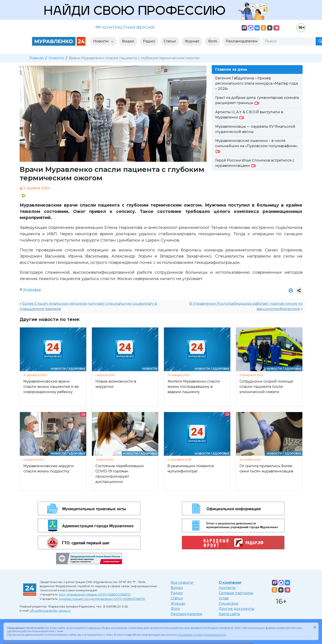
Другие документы (237, 609)
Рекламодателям (187, 614)
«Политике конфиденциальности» (202, 635)
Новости (56, 58)
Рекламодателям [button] (242, 41)
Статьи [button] (170, 41)
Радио (177, 593)
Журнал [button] (192, 41)
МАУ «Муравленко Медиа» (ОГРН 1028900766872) (95, 594)
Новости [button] (101, 41)
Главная (37, 58)
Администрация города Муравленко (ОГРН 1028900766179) (102, 599)
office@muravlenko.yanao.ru (50, 611)
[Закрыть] (315, 627)
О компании (230, 582)
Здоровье (32, 290)
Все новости (182, 582)
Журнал (178, 603)
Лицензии (229, 603)
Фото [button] (213, 41)
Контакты (227, 588)
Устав (224, 598)
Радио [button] (149, 41)
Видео (177, 588)
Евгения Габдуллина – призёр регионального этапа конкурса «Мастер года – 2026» (257, 83)
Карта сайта (229, 614)
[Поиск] (289, 41)
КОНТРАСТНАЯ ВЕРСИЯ (125, 27)
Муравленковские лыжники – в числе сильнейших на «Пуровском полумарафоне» (257, 146)
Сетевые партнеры (236, 593)
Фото (175, 609)
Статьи (177, 598)
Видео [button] (128, 41)
